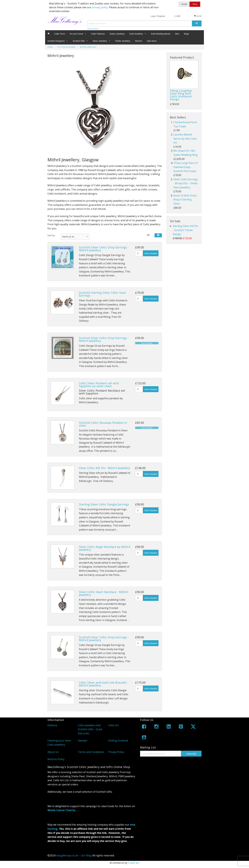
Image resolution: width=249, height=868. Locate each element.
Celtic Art (113, 725)
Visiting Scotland (118, 741)
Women (139, 41)
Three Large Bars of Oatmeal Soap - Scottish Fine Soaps (186, 167)
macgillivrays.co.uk (67, 855)
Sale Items (152, 41)
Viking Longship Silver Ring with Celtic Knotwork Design (181, 95)
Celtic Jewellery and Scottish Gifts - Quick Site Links (90, 729)
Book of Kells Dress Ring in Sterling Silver (185, 200)
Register (161, 16)
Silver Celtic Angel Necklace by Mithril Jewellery (105, 548)
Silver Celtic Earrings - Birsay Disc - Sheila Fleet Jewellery (186, 183)
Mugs (186, 34)
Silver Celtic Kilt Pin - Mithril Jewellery (104, 468)
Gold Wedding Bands (161, 34)
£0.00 (198, 16)
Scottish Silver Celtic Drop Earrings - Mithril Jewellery (104, 249)
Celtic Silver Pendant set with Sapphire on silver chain (99, 385)
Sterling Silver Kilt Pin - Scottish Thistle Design (185, 230)
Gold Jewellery (136, 34)
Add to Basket (151, 253)
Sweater (83, 741)
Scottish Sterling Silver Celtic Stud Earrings (102, 294)
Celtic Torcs (60, 34)
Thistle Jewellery (123, 41)
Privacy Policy (116, 752)
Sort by (51, 235)
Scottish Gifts (79, 41)
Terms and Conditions (91, 752)
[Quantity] (139, 253)
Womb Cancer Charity (61, 810)
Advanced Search (93, 29)
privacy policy (100, 7)
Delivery (52, 725)
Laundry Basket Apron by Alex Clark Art (185, 139)
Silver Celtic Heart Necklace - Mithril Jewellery (104, 593)
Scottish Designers (56, 41)
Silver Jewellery (100, 41)
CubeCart (134, 863)
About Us (53, 752)
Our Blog (86, 855)
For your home (76, 34)
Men (177, 34)
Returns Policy (56, 759)
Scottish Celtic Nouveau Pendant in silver (103, 424)
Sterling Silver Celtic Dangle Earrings (104, 504)
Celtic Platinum (98, 34)
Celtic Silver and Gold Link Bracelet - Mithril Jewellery (104, 684)
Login (153, 16)
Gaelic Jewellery (117, 34)
